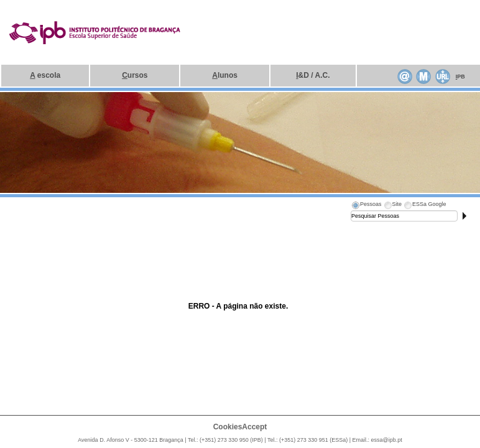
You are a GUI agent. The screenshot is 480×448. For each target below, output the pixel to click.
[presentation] (366, 206)
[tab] (366, 206)
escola (45, 75)
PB (460, 77)
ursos (135, 75)
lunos (225, 75)
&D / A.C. (313, 75)
